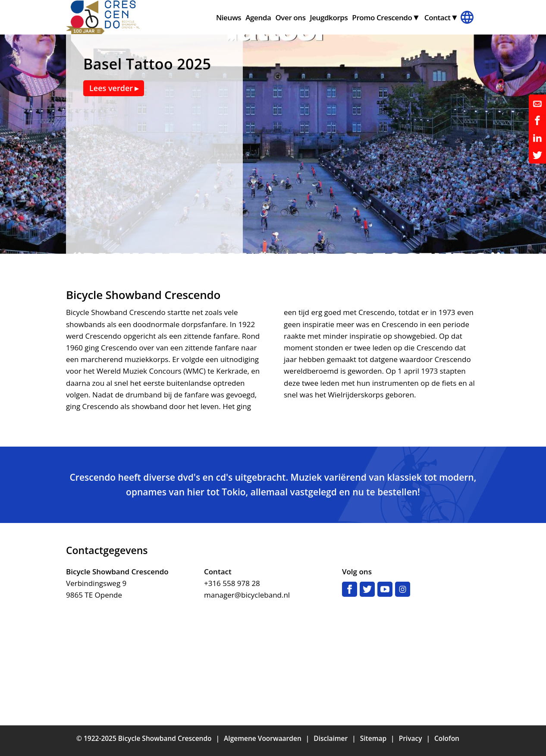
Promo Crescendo (382, 17)
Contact (438, 17)
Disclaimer (331, 738)
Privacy (411, 738)
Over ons (290, 17)
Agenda (258, 17)
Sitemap (373, 738)
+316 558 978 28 (232, 583)
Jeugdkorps (329, 17)
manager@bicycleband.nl (247, 595)
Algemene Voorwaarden (263, 738)
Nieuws (229, 17)
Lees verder (111, 88)
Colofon (447, 738)
